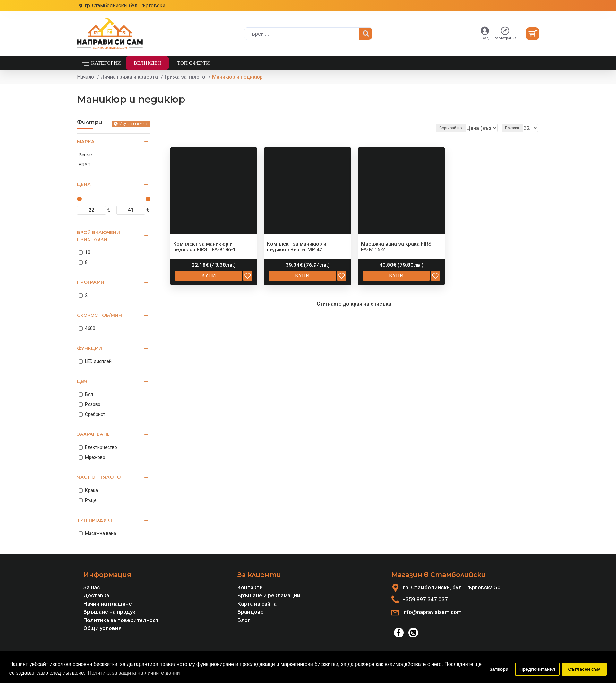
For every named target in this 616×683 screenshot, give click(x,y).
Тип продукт (95, 520)
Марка (86, 142)
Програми (91, 282)
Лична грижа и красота (129, 77)
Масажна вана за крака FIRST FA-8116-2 (398, 247)
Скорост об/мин (99, 315)
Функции (90, 348)
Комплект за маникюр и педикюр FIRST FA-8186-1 (205, 247)
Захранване (93, 434)
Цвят (84, 381)
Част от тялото (99, 477)
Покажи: (514, 128)
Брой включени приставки (98, 236)
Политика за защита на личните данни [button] (134, 673)
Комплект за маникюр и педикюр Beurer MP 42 (297, 247)
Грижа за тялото (185, 77)
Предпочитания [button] (537, 669)
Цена (84, 184)
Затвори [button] (499, 669)
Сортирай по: (446, 128)
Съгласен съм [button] (584, 669)
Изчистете (134, 124)
